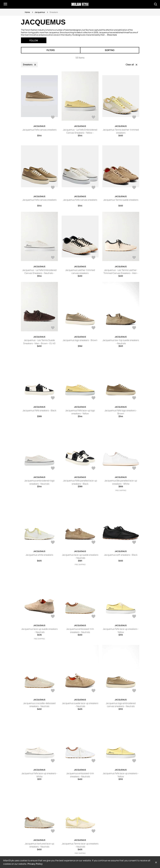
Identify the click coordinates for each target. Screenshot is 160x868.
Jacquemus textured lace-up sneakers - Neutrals (39, 845)
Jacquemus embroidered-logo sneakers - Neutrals (39, 482)
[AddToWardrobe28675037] (134, 328)
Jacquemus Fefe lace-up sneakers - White (39, 775)
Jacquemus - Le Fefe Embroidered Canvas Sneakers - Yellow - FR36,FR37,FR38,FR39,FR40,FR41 (80, 133)
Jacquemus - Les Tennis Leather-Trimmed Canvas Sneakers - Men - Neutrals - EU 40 (121, 273)
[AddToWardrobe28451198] (93, 691)
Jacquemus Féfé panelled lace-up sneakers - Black (80, 482)
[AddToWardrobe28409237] (134, 761)
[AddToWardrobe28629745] (134, 469)
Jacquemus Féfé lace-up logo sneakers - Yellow (80, 412)
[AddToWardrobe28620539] (53, 543)
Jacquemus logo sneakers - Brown (80, 340)
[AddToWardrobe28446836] (134, 691)
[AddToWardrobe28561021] (93, 188)
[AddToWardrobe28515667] (134, 188)
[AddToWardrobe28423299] (93, 761)
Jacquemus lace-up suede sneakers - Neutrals (80, 556)
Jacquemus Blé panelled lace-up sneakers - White (121, 482)
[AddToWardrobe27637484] (134, 258)
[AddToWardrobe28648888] (53, 469)
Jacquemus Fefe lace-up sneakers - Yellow (121, 630)
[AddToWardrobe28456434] (134, 617)
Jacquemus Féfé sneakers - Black (39, 410)
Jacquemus (40, 12)
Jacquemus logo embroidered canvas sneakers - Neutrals (121, 705)
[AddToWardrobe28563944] (53, 188)
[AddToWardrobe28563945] (134, 117)
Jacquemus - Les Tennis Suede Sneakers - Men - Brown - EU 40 (39, 342)
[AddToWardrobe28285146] (93, 258)
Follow (34, 40)
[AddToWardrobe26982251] (53, 328)
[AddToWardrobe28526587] (93, 543)
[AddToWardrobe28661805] (134, 398)
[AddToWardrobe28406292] (93, 831)
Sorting (110, 50)
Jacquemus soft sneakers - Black (121, 555)
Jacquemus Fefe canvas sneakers (39, 130)
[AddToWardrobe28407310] (53, 831)
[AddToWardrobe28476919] (53, 258)
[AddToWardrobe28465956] (93, 617)
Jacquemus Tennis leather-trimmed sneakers (121, 131)
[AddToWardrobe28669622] (53, 398)
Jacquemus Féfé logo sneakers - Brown (121, 412)
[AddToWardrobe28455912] (53, 691)
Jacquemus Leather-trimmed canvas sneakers (80, 272)
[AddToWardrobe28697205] (93, 328)
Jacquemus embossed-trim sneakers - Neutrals (80, 630)
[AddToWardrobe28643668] (93, 469)
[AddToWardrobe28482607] (53, 617)
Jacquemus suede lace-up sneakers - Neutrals (80, 705)
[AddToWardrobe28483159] (134, 543)
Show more (112, 35)
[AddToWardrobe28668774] (93, 398)
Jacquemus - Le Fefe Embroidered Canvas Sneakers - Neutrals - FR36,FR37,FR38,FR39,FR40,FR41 (39, 273)
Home (27, 12)
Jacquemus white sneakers (39, 555)
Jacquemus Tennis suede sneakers (121, 200)
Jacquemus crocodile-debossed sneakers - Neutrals (39, 705)
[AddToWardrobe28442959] (53, 761)
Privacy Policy (35, 864)
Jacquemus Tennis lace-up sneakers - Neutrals (80, 845)
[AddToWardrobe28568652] (93, 117)
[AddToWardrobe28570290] (53, 117)
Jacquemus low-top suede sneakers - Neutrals (121, 342)
